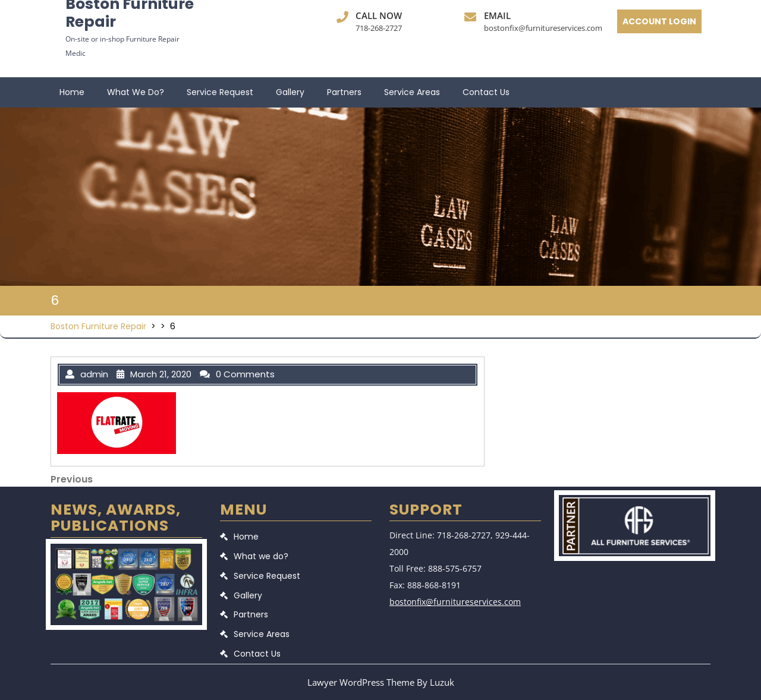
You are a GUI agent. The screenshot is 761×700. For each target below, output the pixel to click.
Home (72, 92)
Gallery (290, 92)
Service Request (220, 92)
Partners (344, 92)
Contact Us (486, 92)
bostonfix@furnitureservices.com (543, 28)
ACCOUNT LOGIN (659, 21)
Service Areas (412, 92)
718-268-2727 (379, 28)
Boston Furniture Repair (98, 326)
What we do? (136, 92)
